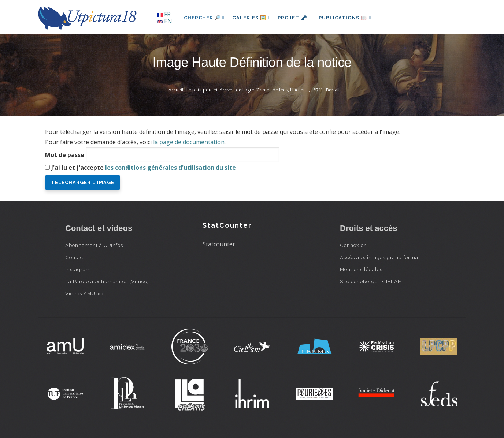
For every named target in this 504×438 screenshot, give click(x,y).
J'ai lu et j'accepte (144, 168)
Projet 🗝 (298, 18)
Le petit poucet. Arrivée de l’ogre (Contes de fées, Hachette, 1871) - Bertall (263, 90)
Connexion (353, 245)
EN (164, 21)
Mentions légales (361, 269)
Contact (75, 257)
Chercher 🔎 (204, 18)
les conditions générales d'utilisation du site (171, 168)
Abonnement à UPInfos (94, 245)
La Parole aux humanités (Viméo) (107, 281)
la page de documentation (189, 142)
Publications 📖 (349, 18)
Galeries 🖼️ (253, 18)
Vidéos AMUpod (85, 293)
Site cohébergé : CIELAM (371, 281)
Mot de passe (65, 155)
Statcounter (219, 244)
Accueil (176, 90)
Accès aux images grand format (380, 257)
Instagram (78, 269)
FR (164, 14)
